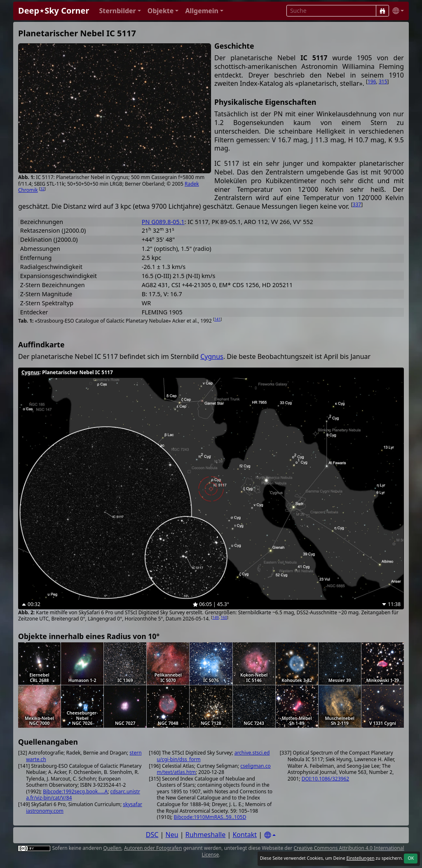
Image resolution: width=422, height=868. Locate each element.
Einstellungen (360, 858)
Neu (172, 835)
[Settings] (270, 835)
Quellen (113, 848)
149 (215, 617)
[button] (120, 11)
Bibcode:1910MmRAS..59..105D (210, 817)
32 (42, 189)
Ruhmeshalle (206, 835)
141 (217, 319)
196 (372, 81)
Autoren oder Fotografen (153, 848)
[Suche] (382, 11)
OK (411, 858)
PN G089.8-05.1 (163, 222)
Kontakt (245, 835)
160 (224, 617)
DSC (152, 835)
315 (383, 81)
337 (357, 204)
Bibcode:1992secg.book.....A (75, 791)
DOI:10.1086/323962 (325, 779)
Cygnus (212, 356)
